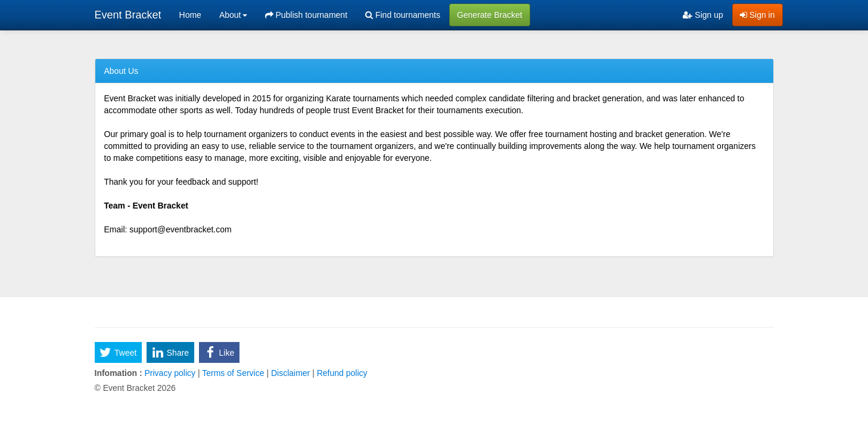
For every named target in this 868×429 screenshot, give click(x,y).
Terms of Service (234, 373)
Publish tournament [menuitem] (307, 15)
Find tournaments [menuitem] (403, 15)
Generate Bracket (490, 15)
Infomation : (119, 373)
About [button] (233, 15)
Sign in (757, 15)
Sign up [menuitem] (703, 15)
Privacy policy (170, 373)
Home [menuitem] (190, 15)
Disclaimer (290, 373)
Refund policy (341, 373)
